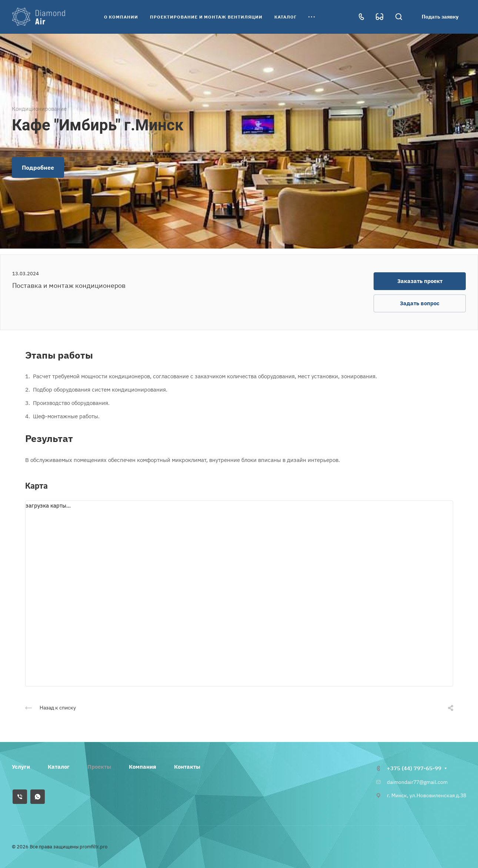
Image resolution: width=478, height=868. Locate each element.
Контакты (187, 767)
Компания (143, 767)
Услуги (21, 767)
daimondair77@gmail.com (417, 782)
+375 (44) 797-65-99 (414, 768)
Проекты (99, 767)
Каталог (59, 767)
